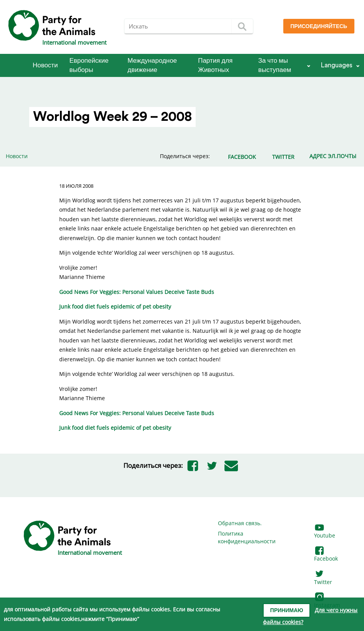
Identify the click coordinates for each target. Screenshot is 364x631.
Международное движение (152, 65)
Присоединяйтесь (319, 27)
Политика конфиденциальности (247, 537)
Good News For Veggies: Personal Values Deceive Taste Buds (137, 292)
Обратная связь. (240, 523)
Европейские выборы (89, 65)
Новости (45, 65)
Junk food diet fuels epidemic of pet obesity (115, 306)
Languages (337, 65)
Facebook (326, 555)
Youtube (325, 532)
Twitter (323, 578)
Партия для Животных (215, 65)
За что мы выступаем (275, 65)
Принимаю (287, 611)
